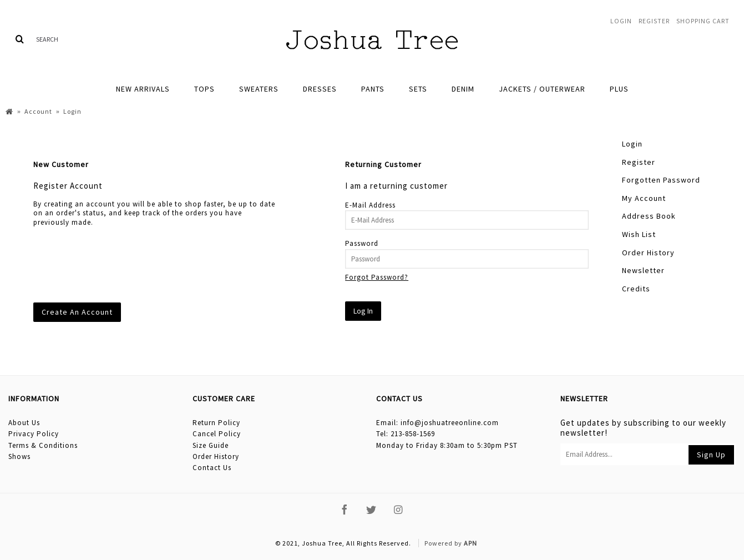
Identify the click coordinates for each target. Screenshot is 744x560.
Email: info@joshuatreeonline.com (437, 423)
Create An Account (77, 312)
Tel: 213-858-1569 (406, 434)
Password (362, 243)
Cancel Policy (217, 434)
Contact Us (212, 468)
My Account (644, 198)
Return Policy (216, 423)
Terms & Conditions (43, 445)
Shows (19, 456)
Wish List (639, 234)
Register (639, 162)
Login (632, 144)
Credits (636, 289)
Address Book (649, 216)
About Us (24, 423)
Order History (648, 253)
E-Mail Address (370, 205)
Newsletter (643, 270)
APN (470, 543)
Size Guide (211, 445)
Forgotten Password (661, 180)
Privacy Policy (34, 434)
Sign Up (711, 455)
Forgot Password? (377, 277)
